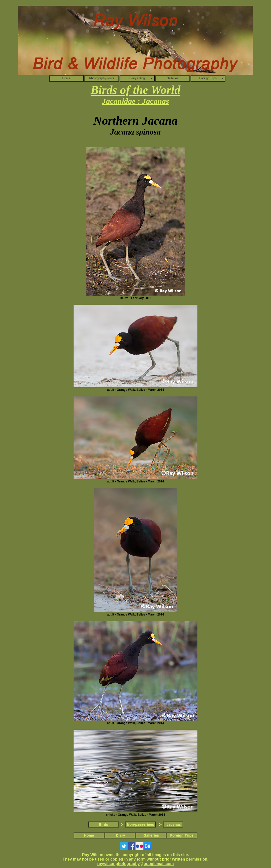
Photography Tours (102, 78)
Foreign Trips (208, 78)
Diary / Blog (137, 78)
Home (66, 78)
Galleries (173, 78)
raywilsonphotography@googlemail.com (136, 864)
